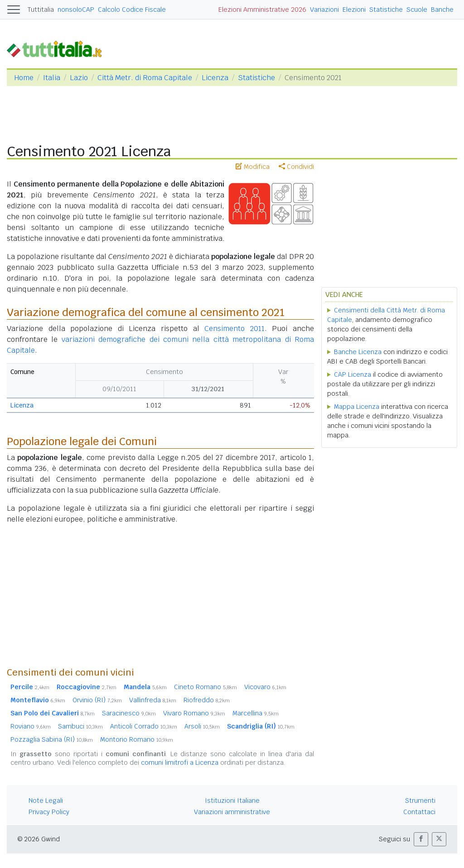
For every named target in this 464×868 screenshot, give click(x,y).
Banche (442, 10)
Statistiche (386, 10)
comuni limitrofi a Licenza (180, 762)
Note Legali (46, 801)
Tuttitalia (41, 10)
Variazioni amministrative (232, 812)
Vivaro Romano (194, 713)
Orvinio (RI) (97, 700)
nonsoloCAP (76, 10)
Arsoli (202, 726)
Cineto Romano (205, 687)
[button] (421, 839)
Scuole (417, 10)
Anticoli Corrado (144, 726)
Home (24, 78)
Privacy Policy (49, 812)
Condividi (296, 167)
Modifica (253, 167)
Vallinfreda (153, 700)
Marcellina (256, 713)
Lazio (79, 78)
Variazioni (324, 10)
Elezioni (354, 10)
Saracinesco (129, 713)
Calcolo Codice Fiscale (132, 10)
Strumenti (420, 801)
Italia (52, 78)
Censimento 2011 (234, 328)
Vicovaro (265, 687)
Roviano (31, 726)
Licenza (215, 78)
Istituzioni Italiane (232, 801)
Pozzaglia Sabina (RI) (52, 739)
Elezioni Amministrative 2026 (262, 10)
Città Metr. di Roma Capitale (145, 78)
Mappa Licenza (357, 407)
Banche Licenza (358, 352)
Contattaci (419, 812)
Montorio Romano (137, 739)
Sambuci (80, 726)
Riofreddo (207, 700)
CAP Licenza (353, 374)
